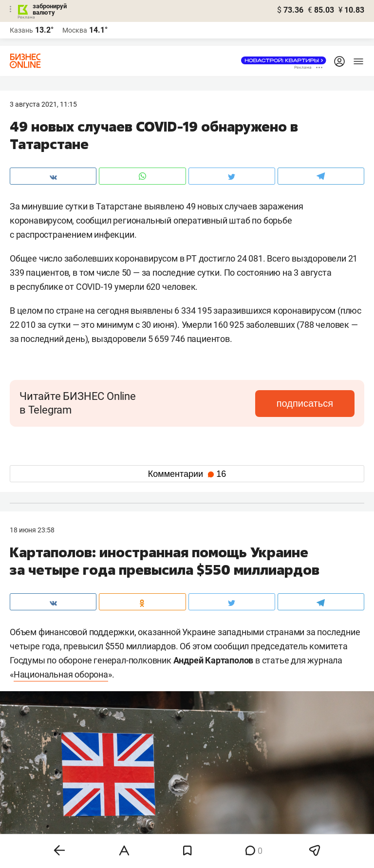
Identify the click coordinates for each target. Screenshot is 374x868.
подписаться (314, 403)
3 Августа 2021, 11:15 (43, 104)
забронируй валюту (50, 9)
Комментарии (187, 474)
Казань (21, 30)
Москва (75, 30)
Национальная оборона (61, 674)
